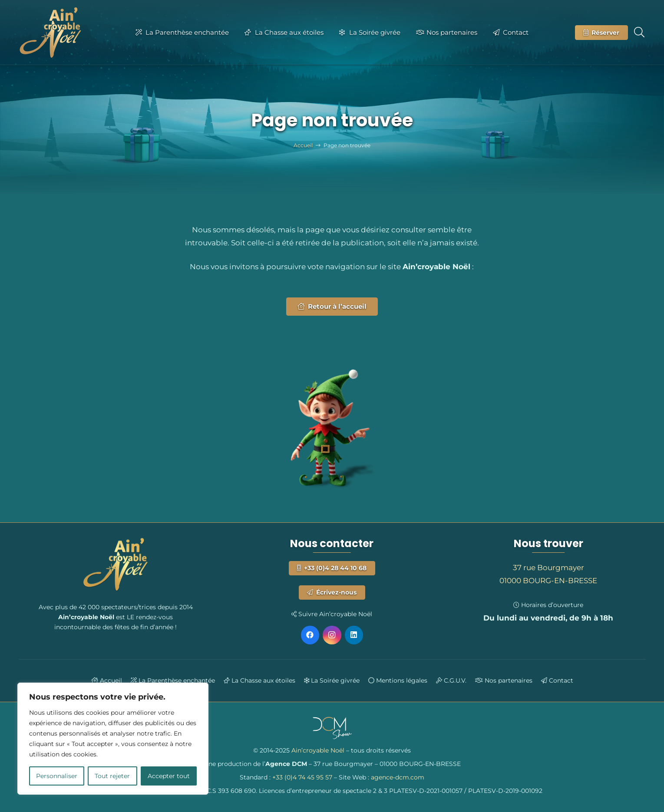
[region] (113, 739)
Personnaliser (57, 776)
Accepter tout (169, 776)
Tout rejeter (112, 776)
